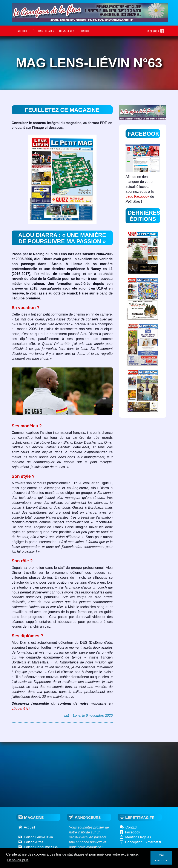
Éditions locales (43, 31)
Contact (85, 31)
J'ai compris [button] (161, 858)
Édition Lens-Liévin (36, 837)
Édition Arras (31, 842)
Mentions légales (135, 837)
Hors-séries (67, 31)
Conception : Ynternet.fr (141, 842)
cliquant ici (21, 708)
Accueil (22, 31)
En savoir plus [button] (18, 860)
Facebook (155, 31)
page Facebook (137, 197)
